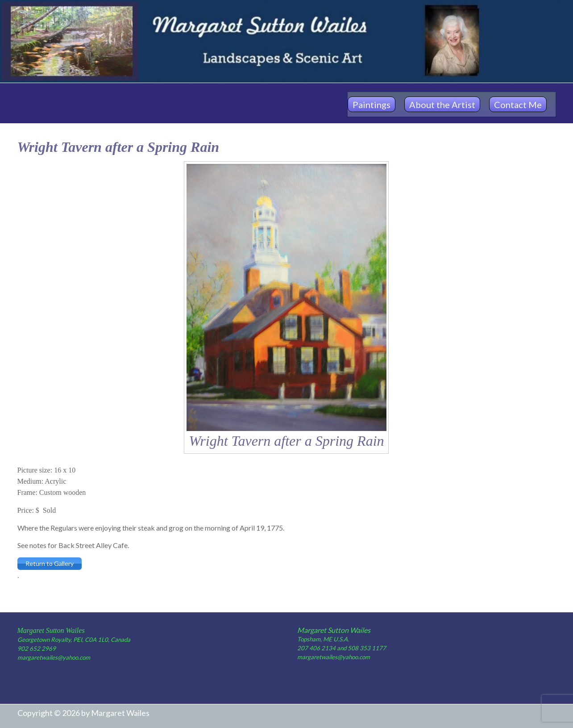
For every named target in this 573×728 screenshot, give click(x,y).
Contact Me (518, 105)
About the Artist (442, 105)
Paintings (372, 105)
